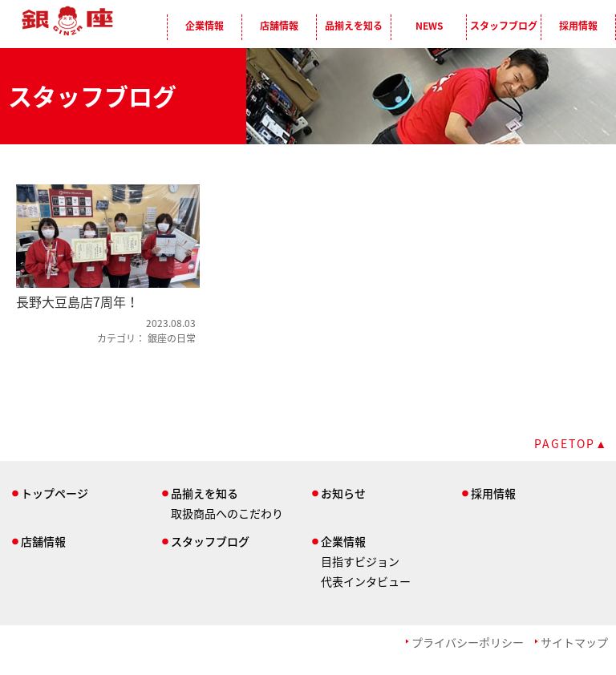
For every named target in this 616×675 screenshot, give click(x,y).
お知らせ (343, 493)
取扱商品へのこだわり (227, 513)
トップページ (55, 493)
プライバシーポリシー (468, 642)
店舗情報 (279, 26)
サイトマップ (574, 642)
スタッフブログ (504, 26)
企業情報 (205, 26)
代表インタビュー (366, 581)
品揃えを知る (354, 26)
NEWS (429, 26)
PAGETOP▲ (571, 443)
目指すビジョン (360, 561)
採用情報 (578, 26)
